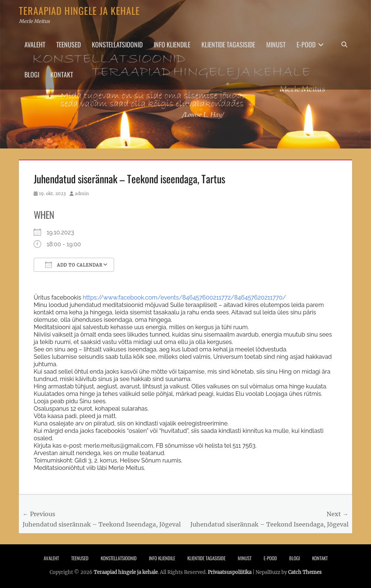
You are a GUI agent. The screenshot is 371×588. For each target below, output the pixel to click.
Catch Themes (305, 572)
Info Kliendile (172, 44)
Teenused (68, 44)
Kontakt (62, 74)
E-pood (306, 44)
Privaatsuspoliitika (230, 572)
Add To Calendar (74, 265)
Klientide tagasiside (228, 44)
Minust (276, 44)
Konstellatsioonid (117, 44)
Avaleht (35, 44)
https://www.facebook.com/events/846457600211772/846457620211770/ (185, 298)
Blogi (32, 74)
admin (82, 193)
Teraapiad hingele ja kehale (79, 11)
